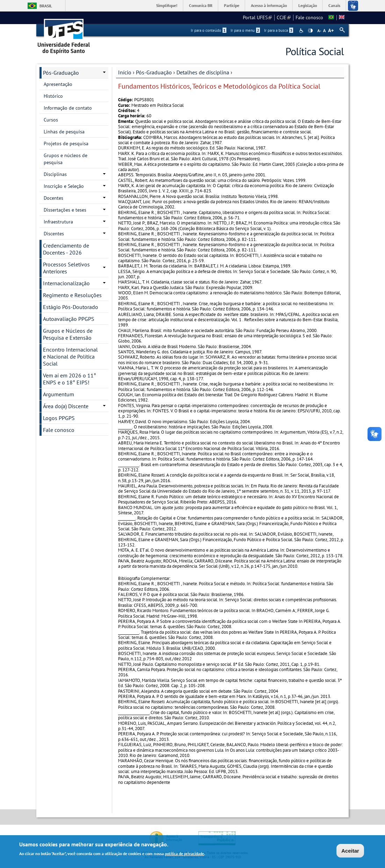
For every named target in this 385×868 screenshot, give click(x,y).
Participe (232, 5)
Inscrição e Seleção (64, 186)
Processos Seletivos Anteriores (66, 268)
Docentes (53, 198)
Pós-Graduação (154, 72)
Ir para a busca (279, 30)
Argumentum (59, 394)
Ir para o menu (245, 30)
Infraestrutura (58, 222)
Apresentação (58, 84)
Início (125, 72)
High (310, 31)
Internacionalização (66, 283)
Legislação (308, 5)
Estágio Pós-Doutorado (71, 307)
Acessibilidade (302, 31)
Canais (334, 5)
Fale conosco (309, 17)
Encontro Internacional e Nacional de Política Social (70, 356)
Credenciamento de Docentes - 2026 (66, 249)
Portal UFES (257, 17)
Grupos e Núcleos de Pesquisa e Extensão (68, 334)
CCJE (284, 17)
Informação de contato (68, 108)
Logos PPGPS (59, 418)
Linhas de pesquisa (64, 132)
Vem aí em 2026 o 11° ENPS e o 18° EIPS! (70, 379)
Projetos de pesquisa (66, 144)
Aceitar (350, 851)
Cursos (51, 120)
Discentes (54, 234)
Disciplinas (55, 174)
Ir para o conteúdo (209, 30)
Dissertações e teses (65, 210)
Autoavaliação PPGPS (69, 319)
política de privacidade (184, 854)
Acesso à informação (269, 5)
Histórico (53, 96)
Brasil (46, 6)
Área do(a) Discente (66, 406)
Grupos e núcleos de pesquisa (66, 159)
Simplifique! (167, 5)
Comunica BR (201, 5)
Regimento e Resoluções (72, 295)
